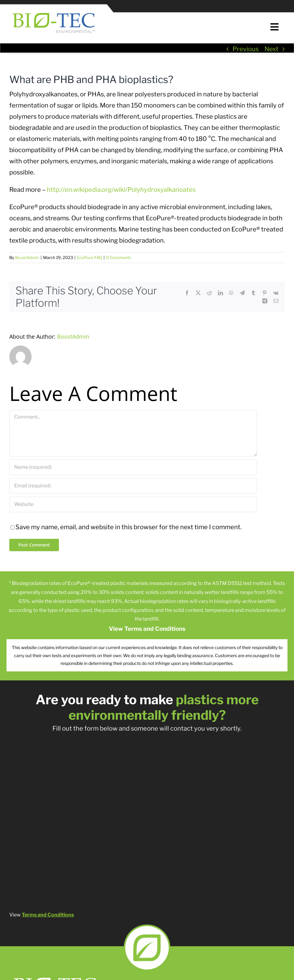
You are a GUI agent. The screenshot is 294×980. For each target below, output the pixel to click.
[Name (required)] (133, 467)
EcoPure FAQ (89, 257)
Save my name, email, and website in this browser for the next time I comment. (129, 527)
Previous (246, 49)
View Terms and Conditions (147, 629)
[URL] (133, 504)
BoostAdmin (27, 257)
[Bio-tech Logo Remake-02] (56, 976)
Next (272, 49)
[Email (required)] (133, 486)
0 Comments (119, 257)
